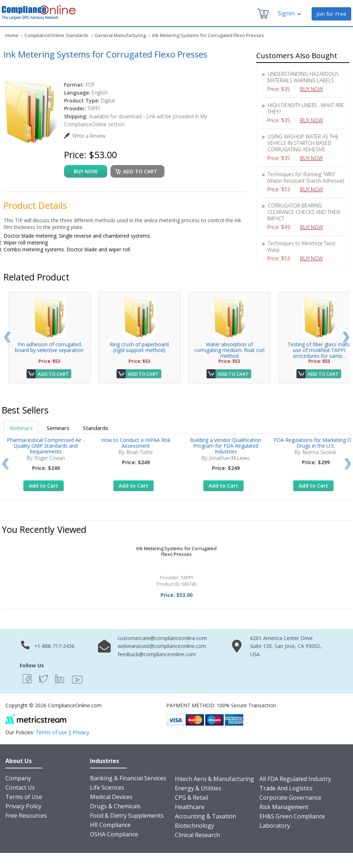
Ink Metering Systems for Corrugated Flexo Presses (176, 551)
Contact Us (20, 787)
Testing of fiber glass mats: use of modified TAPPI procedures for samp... (319, 350)
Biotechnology (194, 826)
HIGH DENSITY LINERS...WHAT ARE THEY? (306, 108)
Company (18, 778)
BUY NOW (314, 89)
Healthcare (190, 807)
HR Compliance (110, 825)
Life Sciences (107, 787)
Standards (96, 428)
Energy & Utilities (198, 788)
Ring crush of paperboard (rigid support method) (139, 347)
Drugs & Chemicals (115, 806)
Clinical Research (197, 835)
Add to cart (140, 171)
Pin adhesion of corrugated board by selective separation (49, 347)
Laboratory (275, 826)
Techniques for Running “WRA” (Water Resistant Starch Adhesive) (306, 177)
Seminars (58, 428)
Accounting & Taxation (205, 816)
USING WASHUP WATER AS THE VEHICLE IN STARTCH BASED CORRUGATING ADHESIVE (303, 143)
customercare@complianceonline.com (162, 638)
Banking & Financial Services (128, 778)
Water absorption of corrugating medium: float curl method (229, 350)
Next (346, 337)
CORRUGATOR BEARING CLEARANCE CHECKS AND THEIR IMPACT (304, 212)
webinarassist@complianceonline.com (162, 646)
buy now (86, 171)
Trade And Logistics (286, 788)
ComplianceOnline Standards (56, 35)
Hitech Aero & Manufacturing (214, 779)
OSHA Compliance (114, 834)
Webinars (21, 428)
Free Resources (26, 816)
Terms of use (51, 732)
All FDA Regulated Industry (295, 779)
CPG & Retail (191, 798)
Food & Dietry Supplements (127, 816)
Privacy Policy (23, 806)
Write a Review (89, 136)
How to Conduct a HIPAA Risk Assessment (136, 443)
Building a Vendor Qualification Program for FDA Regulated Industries (226, 446)
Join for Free (331, 14)
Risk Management (284, 807)
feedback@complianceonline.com (157, 654)
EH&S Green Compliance (292, 816)
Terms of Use (24, 797)
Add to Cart (53, 374)
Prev (7, 337)
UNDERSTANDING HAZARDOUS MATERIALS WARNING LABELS (303, 77)
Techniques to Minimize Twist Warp (301, 246)
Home (12, 35)
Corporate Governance (290, 798)
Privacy (81, 732)
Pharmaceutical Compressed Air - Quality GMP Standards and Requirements (46, 446)
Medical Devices (111, 797)
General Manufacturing (120, 35)
